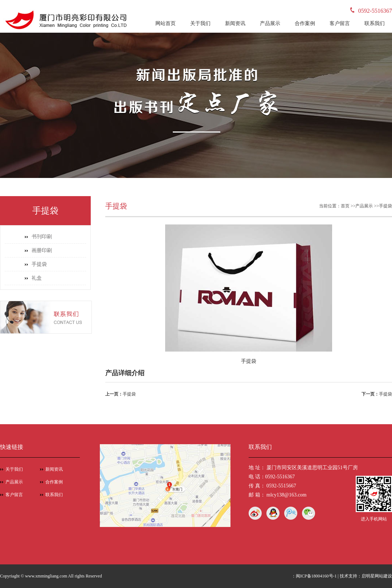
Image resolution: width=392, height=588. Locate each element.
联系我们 (375, 23)
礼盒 (37, 278)
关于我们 (200, 23)
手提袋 (39, 264)
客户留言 (340, 23)
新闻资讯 (235, 23)
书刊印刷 (42, 237)
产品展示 (270, 23)
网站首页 (166, 23)
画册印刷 (42, 250)
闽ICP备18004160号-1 (316, 576)
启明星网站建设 (377, 576)
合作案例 (305, 23)
